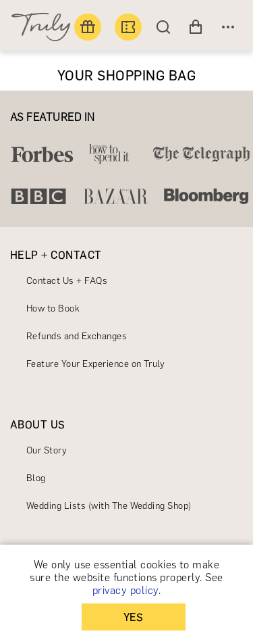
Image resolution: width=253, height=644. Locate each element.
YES (133, 617)
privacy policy (125, 590)
